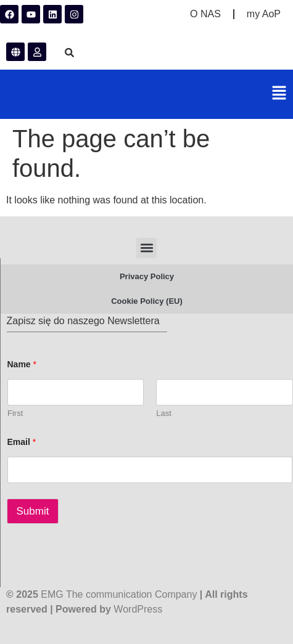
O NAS (205, 14)
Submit (33, 511)
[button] (279, 94)
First (15, 413)
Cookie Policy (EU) (147, 301)
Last (164, 413)
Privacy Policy (147, 276)
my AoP (264, 14)
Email (22, 442)
